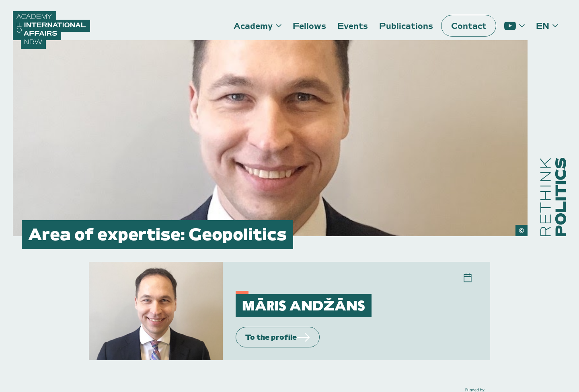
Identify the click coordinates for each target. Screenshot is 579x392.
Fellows (309, 26)
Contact (469, 26)
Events (353, 26)
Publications (406, 26)
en (543, 26)
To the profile (278, 337)
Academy (253, 26)
